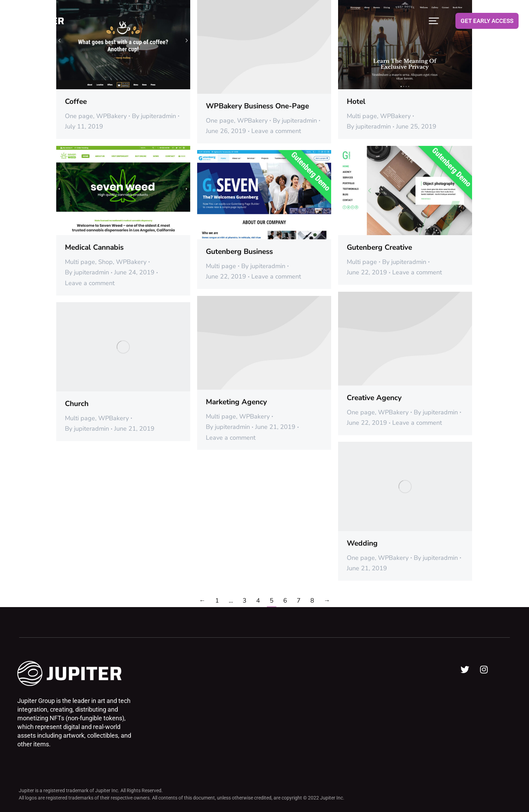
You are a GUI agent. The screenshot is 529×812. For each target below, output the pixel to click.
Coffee (76, 101)
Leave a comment (276, 131)
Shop (106, 262)
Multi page (362, 116)
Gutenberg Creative (379, 247)
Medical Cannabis (94, 247)
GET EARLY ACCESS (487, 21)
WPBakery (111, 116)
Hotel (356, 101)
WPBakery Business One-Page (257, 106)
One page (79, 116)
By (154, 116)
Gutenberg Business (239, 251)
